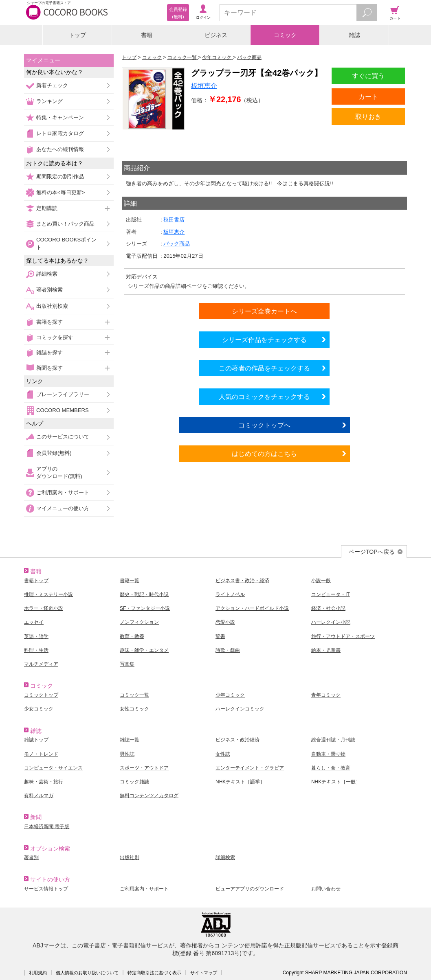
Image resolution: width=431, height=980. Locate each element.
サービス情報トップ (46, 889)
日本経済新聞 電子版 (47, 827)
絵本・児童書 (326, 650)
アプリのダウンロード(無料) (59, 472)
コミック (285, 35)
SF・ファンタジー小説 (145, 608)
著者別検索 (49, 290)
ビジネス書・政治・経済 (242, 581)
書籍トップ (36, 581)
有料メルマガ (39, 796)
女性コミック (134, 709)
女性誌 (223, 754)
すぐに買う (368, 76)
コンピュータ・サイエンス (53, 768)
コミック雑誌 (134, 782)
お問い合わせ (326, 889)
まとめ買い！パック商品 (65, 224)
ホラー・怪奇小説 (44, 608)
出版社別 (130, 857)
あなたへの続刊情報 (60, 149)
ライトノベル (230, 594)
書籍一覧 (130, 581)
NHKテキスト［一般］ (336, 782)
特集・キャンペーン (60, 117)
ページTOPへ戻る (372, 552)
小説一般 (321, 581)
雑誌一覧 (130, 740)
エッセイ (34, 622)
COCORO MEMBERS (63, 410)
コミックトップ (41, 695)
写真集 (127, 664)
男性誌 (127, 754)
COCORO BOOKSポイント (66, 243)
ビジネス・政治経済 (237, 740)
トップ (77, 35)
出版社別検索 (52, 306)
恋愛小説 (225, 622)
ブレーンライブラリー (63, 394)
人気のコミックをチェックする (264, 397)
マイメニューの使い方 (63, 508)
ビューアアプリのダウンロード (250, 889)
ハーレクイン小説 (331, 622)
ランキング (49, 101)
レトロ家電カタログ (60, 133)
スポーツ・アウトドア (144, 768)
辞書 (220, 636)
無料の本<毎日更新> (60, 192)
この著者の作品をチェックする (264, 368)
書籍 (147, 35)
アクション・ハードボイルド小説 (252, 608)
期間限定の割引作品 (60, 176)
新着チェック (52, 85)
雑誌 (354, 35)
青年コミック (326, 695)
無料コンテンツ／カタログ (149, 796)
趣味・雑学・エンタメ (144, 650)
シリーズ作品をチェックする (264, 340)
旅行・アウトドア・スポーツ (343, 636)
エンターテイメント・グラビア (250, 768)
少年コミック (230, 695)
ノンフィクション (139, 622)
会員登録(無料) (54, 453)
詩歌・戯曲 (228, 650)
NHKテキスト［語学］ (240, 782)
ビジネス (216, 35)
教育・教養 (132, 636)
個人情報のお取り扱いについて (87, 973)
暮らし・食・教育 (331, 768)
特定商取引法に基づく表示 (154, 973)
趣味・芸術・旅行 (44, 782)
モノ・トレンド (41, 754)
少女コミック (39, 709)
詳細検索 (47, 274)
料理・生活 (36, 650)
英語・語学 (36, 636)
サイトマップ (204, 973)
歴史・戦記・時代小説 (144, 594)
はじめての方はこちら (264, 454)
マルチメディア (41, 664)
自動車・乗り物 (328, 754)
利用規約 (38, 973)
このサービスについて (63, 437)
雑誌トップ (36, 740)
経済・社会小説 (328, 608)
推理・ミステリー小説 (48, 594)
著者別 (31, 857)
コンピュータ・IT (331, 594)
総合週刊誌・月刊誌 (333, 740)
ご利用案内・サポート (63, 492)
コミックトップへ (264, 425)
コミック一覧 (134, 695)
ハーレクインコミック (240, 709)
